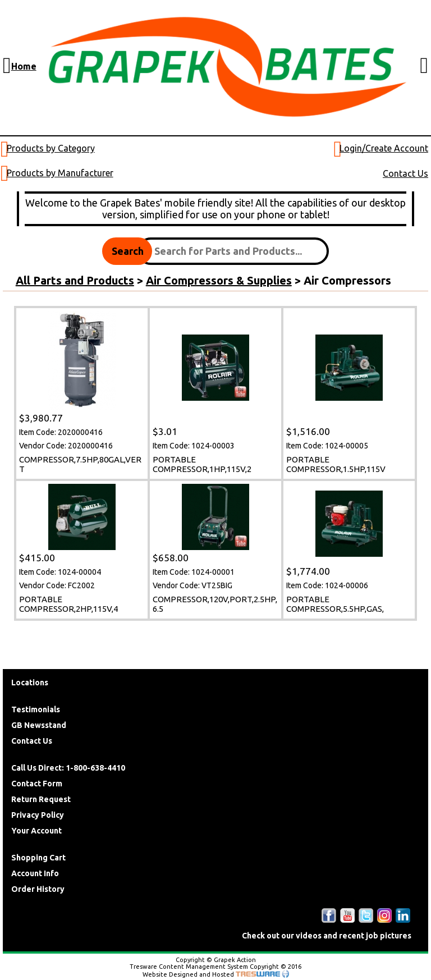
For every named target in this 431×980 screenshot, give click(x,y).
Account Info (35, 873)
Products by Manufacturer (60, 173)
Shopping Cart (38, 858)
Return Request (41, 799)
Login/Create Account (384, 148)
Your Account (36, 831)
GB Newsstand (39, 725)
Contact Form (37, 784)
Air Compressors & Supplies (219, 280)
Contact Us (405, 173)
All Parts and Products (75, 280)
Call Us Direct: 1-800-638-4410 (68, 768)
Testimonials (36, 709)
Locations (30, 683)
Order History (38, 889)
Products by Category (51, 148)
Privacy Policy (38, 815)
